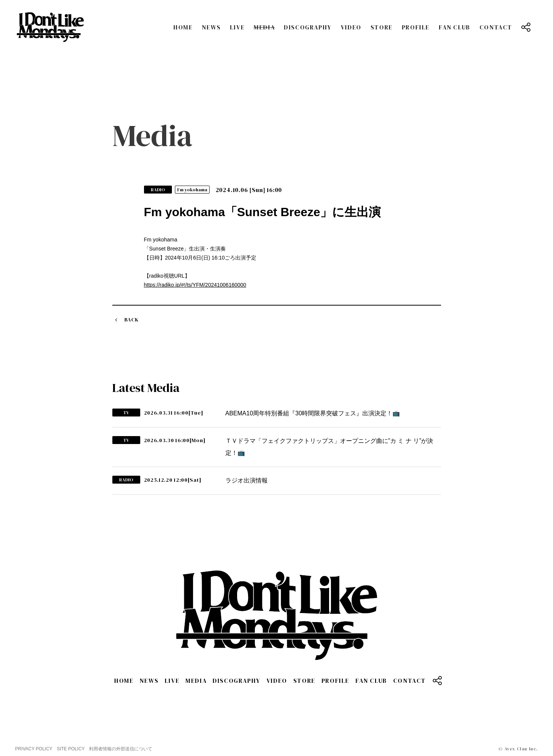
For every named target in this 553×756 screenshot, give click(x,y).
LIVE (237, 27)
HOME (183, 27)
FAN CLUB (455, 27)
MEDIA (264, 27)
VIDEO (351, 27)
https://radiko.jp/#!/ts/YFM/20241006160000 (195, 285)
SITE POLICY (71, 749)
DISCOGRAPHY (308, 27)
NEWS (211, 27)
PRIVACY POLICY (34, 749)
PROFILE (416, 27)
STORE (382, 27)
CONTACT (496, 27)
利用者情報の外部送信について (121, 749)
